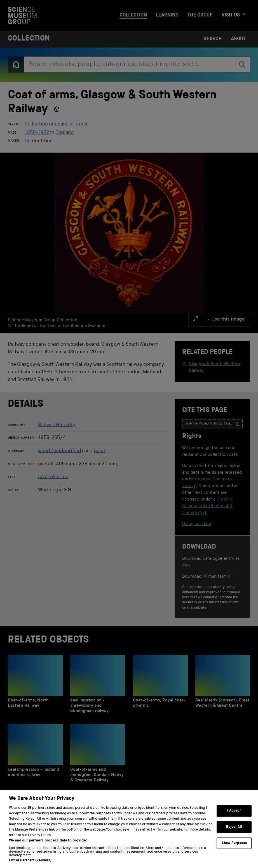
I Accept (234, 820)
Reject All (234, 835)
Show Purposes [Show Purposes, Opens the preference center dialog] (234, 852)
